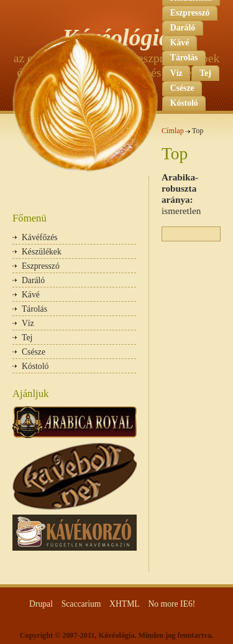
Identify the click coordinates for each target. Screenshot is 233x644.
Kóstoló (35, 366)
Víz (28, 323)
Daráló (33, 280)
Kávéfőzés (40, 237)
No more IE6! (171, 604)
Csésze (34, 352)
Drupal (41, 604)
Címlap (173, 131)
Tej (205, 73)
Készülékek (42, 252)
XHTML (125, 604)
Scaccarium (81, 604)
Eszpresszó (190, 13)
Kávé (31, 295)
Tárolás (34, 309)
